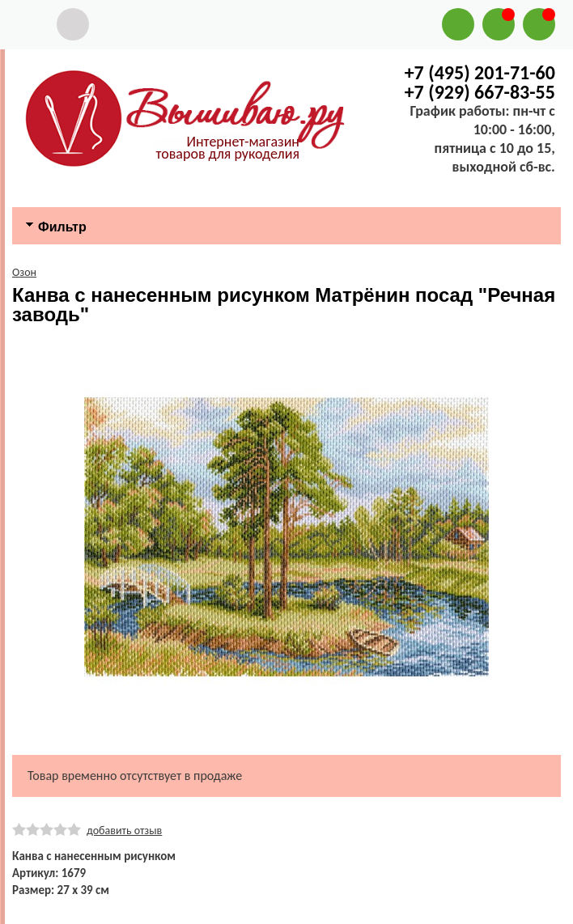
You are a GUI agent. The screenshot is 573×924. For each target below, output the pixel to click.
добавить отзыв (124, 831)
